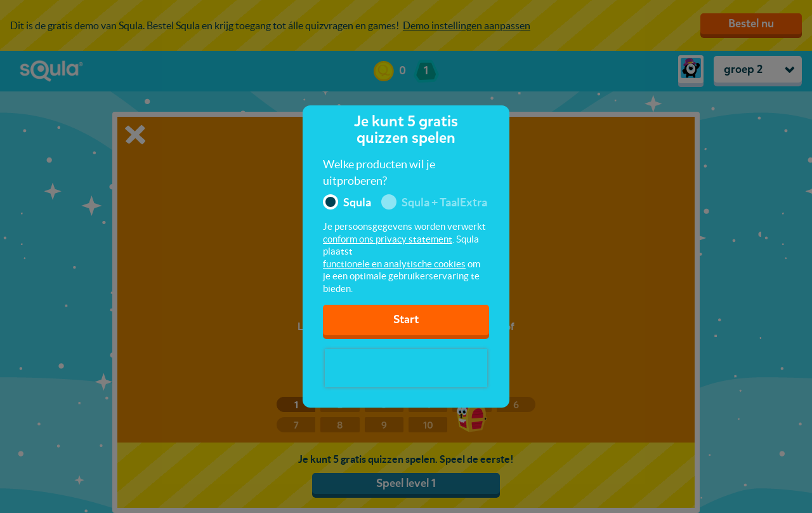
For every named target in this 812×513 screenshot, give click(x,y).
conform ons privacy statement (388, 239)
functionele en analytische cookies (394, 264)
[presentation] (406, 368)
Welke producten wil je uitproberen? (379, 172)
